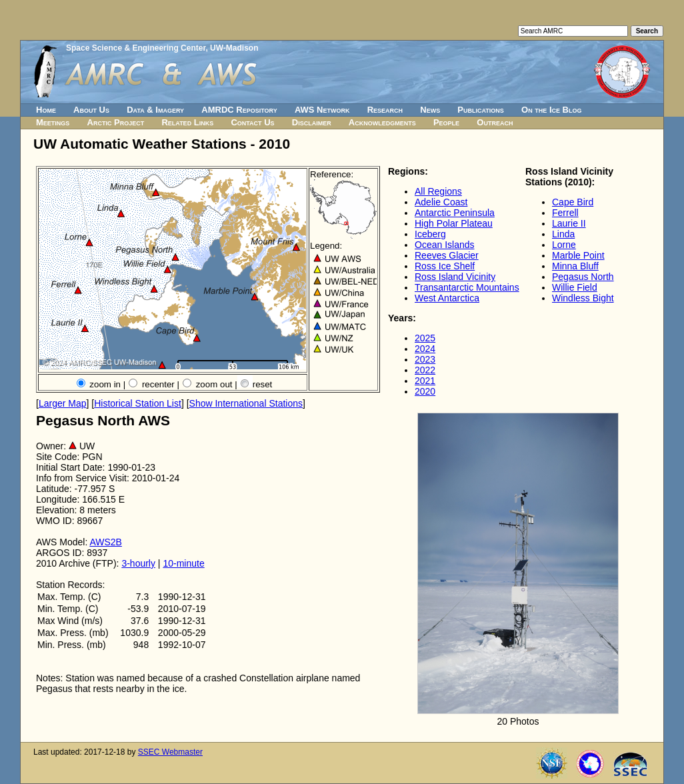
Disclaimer (312, 122)
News (430, 110)
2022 (425, 370)
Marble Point (578, 255)
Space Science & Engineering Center (136, 48)
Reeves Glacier (447, 255)
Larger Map (63, 403)
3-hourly (138, 563)
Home (46, 110)
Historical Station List (138, 403)
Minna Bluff (575, 266)
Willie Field (575, 287)
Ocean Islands (445, 245)
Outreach (495, 122)
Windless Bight (583, 298)
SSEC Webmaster (170, 752)
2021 (425, 381)
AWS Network (322, 110)
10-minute (183, 563)
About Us (91, 110)
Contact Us (252, 122)
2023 (425, 359)
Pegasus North (583, 277)
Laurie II (569, 223)
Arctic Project (116, 122)
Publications (481, 110)
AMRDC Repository (239, 110)
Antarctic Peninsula (455, 213)
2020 (425, 391)
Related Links (187, 122)
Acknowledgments (382, 122)
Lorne (564, 245)
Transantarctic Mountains (467, 287)
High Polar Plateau (454, 223)
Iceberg (430, 234)
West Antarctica (447, 298)
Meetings (53, 122)
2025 (425, 338)
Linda (563, 234)
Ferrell (565, 213)
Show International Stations (246, 403)
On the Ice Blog (551, 110)
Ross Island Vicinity (455, 277)
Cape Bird (573, 202)
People (446, 122)
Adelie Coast (441, 202)
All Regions (438, 191)
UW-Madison (234, 48)
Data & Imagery (155, 110)
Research (385, 110)
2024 (425, 349)
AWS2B (106, 542)
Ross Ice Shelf (445, 266)
